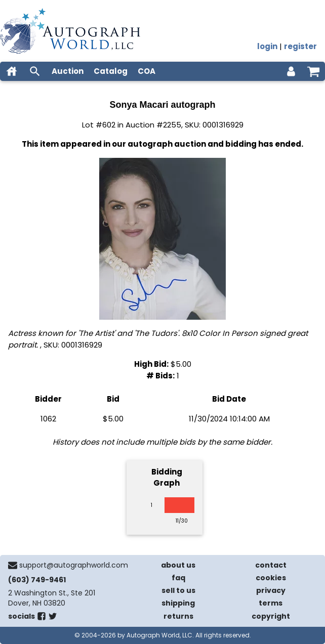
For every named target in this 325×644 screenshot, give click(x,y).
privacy (271, 590)
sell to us (178, 590)
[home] (12, 71)
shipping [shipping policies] (178, 603)
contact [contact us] (271, 565)
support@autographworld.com (74, 565)
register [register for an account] (300, 46)
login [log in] (267, 46)
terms (271, 603)
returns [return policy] (178, 616)
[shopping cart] (313, 71)
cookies (271, 578)
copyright (271, 616)
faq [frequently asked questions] (178, 578)
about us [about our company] (178, 565)
